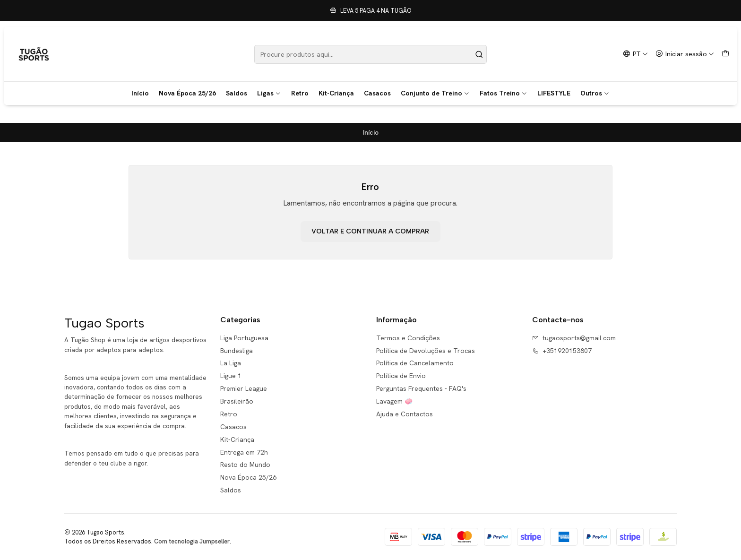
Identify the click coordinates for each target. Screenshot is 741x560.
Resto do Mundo (245, 465)
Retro (300, 93)
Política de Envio (401, 376)
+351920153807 (562, 351)
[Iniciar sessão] (685, 54)
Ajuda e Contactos (405, 414)
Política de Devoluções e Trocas (426, 351)
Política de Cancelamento (415, 363)
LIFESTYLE (554, 93)
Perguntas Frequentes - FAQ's (421, 388)
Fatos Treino (504, 93)
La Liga (231, 363)
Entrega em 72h (244, 452)
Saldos (237, 93)
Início (140, 93)
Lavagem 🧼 (394, 401)
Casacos (377, 93)
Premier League (244, 388)
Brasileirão (237, 401)
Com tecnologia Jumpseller (192, 541)
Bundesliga (237, 351)
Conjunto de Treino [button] (435, 93)
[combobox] (371, 54)
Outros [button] (595, 93)
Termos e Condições (408, 338)
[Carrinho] (725, 54)
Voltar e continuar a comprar (370, 231)
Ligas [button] (269, 93)
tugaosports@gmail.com (574, 338)
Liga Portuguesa (244, 338)
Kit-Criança (336, 93)
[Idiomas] (635, 54)
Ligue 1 (231, 376)
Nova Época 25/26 (187, 93)
